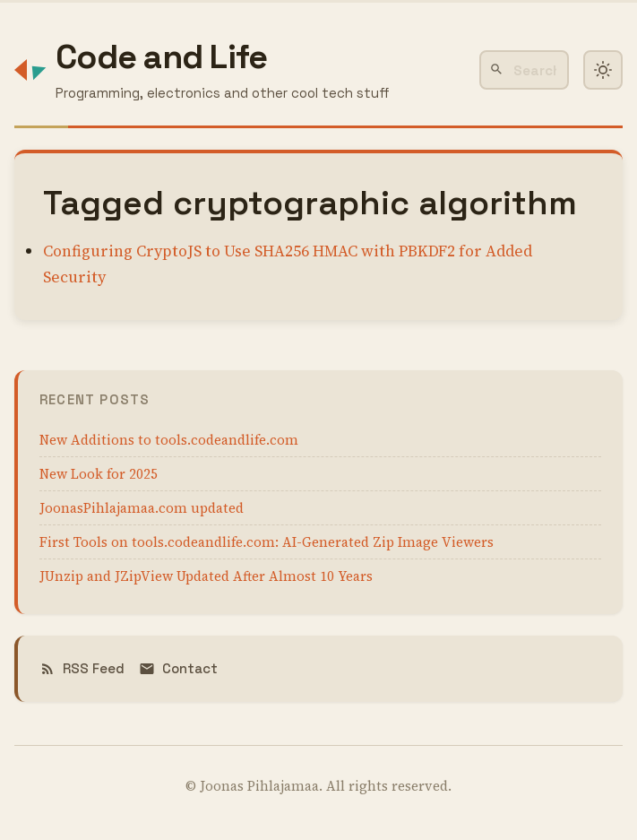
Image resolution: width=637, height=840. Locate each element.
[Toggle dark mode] (603, 70)
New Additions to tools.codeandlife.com (169, 440)
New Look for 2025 (99, 474)
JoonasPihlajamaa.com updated (142, 508)
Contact (178, 668)
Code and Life (161, 56)
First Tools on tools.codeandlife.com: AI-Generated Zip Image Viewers (267, 542)
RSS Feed (82, 668)
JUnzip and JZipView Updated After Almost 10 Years (206, 576)
